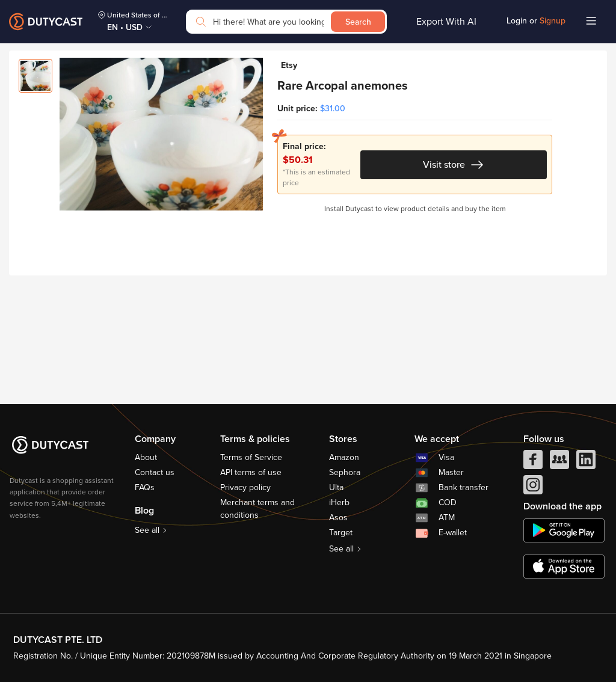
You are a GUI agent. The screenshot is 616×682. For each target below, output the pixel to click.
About (146, 457)
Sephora (345, 472)
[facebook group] (559, 462)
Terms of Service (251, 457)
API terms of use (251, 472)
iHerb (339, 502)
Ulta (336, 487)
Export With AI (446, 22)
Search (358, 22)
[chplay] (564, 530)
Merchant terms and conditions (257, 509)
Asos (338, 518)
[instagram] (533, 488)
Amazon (344, 457)
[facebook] (533, 462)
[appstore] (564, 567)
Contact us (155, 472)
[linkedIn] (586, 462)
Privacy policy (245, 487)
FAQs (145, 487)
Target (341, 533)
